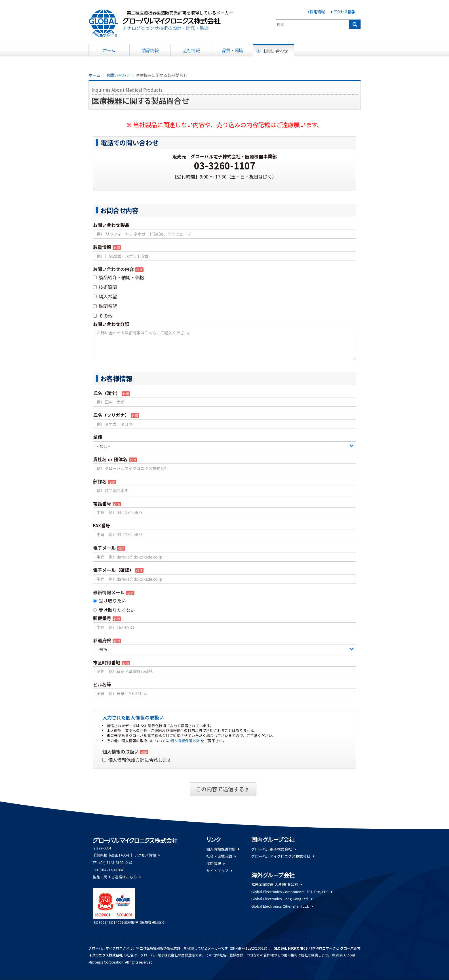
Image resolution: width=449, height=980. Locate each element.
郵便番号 (102, 618)
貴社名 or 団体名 (110, 459)
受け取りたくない (114, 610)
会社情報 (191, 50)
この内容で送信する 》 (223, 789)
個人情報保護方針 (185, 741)
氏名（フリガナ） (111, 415)
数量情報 (102, 247)
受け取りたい (109, 601)
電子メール (104, 548)
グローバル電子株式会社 (273, 849)
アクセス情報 (344, 11)
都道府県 (102, 640)
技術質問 (105, 287)
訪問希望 (105, 306)
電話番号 (102, 503)
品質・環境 (232, 50)
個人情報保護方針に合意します (137, 760)
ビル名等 (102, 684)
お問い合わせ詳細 (111, 324)
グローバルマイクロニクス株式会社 (283, 856)
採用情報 (317, 11)
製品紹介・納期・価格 (119, 277)
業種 (98, 437)
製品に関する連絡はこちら (117, 877)
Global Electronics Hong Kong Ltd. (282, 899)
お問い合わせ (276, 51)
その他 (103, 316)
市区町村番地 (107, 662)
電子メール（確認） (113, 570)
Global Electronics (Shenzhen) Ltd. (282, 906)
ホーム (109, 50)
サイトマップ (219, 871)
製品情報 (150, 50)
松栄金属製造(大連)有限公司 (276, 884)
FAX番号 (102, 525)
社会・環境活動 (221, 856)
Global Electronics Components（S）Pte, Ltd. (292, 892)
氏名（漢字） (107, 393)
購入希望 (105, 296)
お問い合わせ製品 (111, 225)
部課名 (100, 481)
